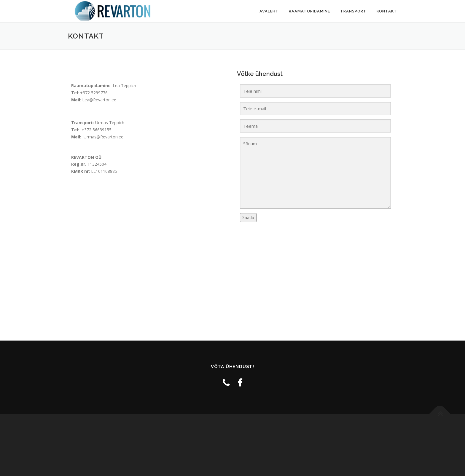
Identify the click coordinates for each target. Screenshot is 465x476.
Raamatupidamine (309, 11)
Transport (353, 11)
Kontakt (387, 11)
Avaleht (269, 11)
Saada (248, 217)
